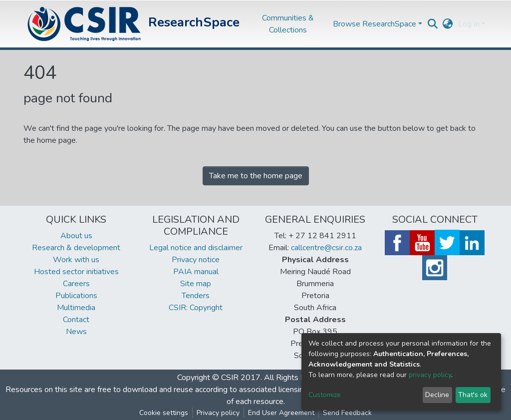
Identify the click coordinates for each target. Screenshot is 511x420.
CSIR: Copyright (196, 308)
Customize (325, 395)
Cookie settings (164, 413)
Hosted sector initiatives (76, 272)
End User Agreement (281, 413)
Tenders (196, 296)
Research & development (76, 248)
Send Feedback (347, 413)
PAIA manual (196, 272)
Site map (196, 284)
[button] (448, 24)
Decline (437, 395)
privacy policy (430, 375)
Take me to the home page (256, 176)
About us (76, 236)
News (76, 332)
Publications (76, 296)
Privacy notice (196, 260)
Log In (469, 24)
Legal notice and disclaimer (196, 248)
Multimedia (76, 308)
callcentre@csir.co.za (326, 248)
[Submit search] (433, 24)
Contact (76, 320)
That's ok (473, 395)
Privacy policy (218, 413)
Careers (76, 284)
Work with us (76, 260)
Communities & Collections (288, 24)
